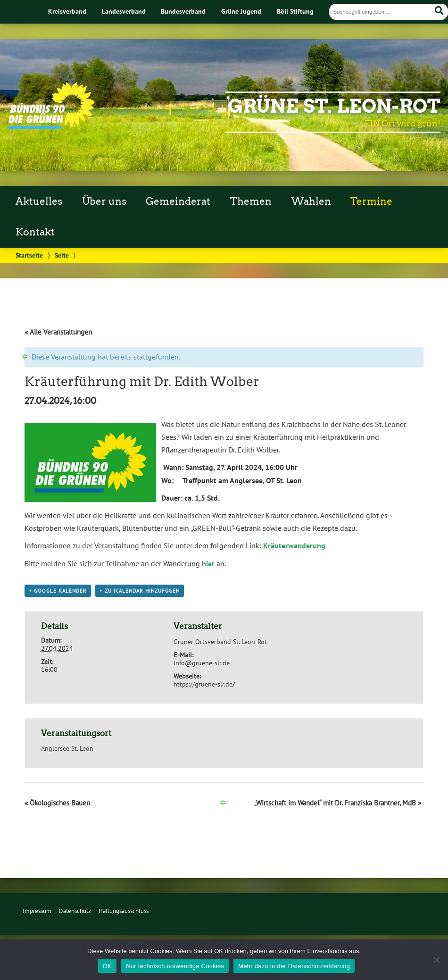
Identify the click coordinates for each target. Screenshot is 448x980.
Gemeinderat (178, 201)
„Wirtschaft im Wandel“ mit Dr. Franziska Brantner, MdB (338, 803)
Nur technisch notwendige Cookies (175, 966)
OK (107, 966)
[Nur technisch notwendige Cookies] (436, 960)
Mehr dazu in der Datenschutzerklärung (294, 966)
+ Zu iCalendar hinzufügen (140, 591)
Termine (371, 201)
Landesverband (124, 11)
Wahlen (311, 201)
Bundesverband (183, 11)
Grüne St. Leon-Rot (334, 106)
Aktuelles (39, 201)
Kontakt (35, 232)
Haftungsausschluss (124, 911)
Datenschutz (75, 911)
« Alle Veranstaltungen (58, 332)
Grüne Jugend (241, 11)
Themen (251, 201)
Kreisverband (67, 11)
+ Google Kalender (58, 591)
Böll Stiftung (295, 11)
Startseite (29, 255)
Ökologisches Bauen (57, 803)
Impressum (37, 911)
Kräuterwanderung (294, 545)
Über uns (104, 201)
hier (208, 563)
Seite (62, 255)
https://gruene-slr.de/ (204, 684)
